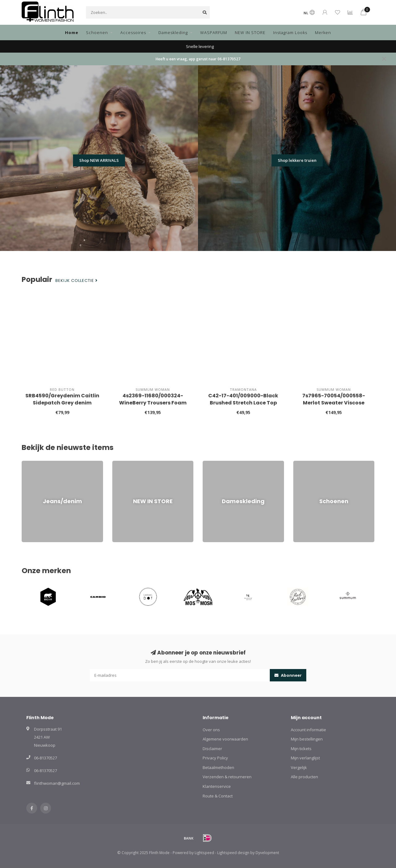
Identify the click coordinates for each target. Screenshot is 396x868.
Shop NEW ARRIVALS (99, 160)
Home (72, 32)
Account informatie (308, 730)
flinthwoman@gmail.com (57, 783)
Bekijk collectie (77, 281)
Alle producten (304, 777)
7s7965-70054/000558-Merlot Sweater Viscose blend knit (334, 403)
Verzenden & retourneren (227, 777)
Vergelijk (299, 767)
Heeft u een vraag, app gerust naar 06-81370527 (198, 59)
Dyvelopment (267, 853)
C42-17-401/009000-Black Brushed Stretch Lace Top (243, 399)
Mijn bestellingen (307, 739)
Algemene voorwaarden (225, 739)
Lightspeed (204, 853)
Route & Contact (218, 796)
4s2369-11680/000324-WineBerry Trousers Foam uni (153, 403)
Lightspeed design (233, 853)
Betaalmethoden (218, 767)
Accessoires (133, 32)
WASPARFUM (214, 32)
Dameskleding (173, 32)
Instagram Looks (290, 32)
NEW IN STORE (250, 32)
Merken (323, 32)
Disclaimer (212, 749)
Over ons (211, 730)
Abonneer (288, 675)
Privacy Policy (215, 758)
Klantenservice (217, 786)
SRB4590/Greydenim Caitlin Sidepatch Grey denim (62, 399)
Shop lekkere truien (297, 160)
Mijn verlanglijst (305, 758)
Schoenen (97, 32)
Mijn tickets (301, 749)
